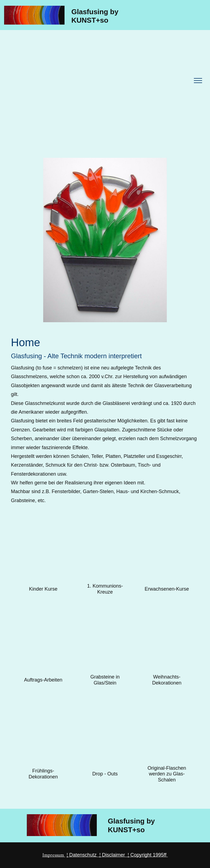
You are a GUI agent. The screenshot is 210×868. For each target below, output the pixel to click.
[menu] (198, 81)
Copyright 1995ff (148, 855)
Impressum (53, 855)
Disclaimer (113, 855)
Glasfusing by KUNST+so (95, 16)
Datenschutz (83, 855)
